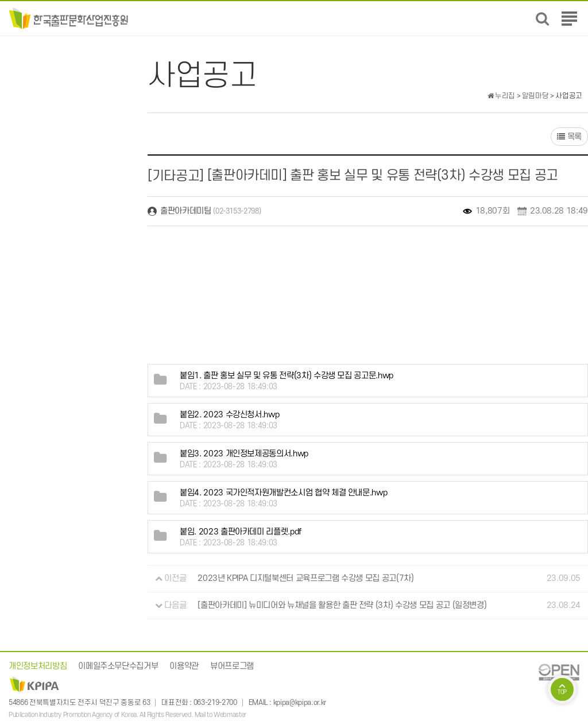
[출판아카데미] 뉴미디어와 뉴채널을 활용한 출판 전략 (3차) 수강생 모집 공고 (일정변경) (342, 605)
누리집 (501, 96)
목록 (569, 137)
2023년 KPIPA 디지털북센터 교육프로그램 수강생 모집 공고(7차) (305, 578)
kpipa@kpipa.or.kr (300, 703)
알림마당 (535, 96)
